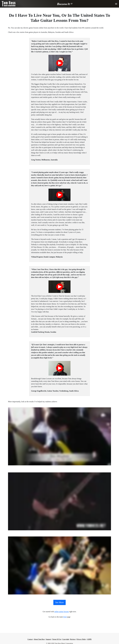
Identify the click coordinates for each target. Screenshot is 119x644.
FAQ (65, 617)
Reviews (73, 639)
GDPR (89, 639)
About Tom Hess (39, 639)
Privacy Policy (81, 639)
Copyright (66, 639)
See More (59, 602)
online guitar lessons (62, 612)
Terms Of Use (57, 639)
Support (48, 639)
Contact (30, 639)
